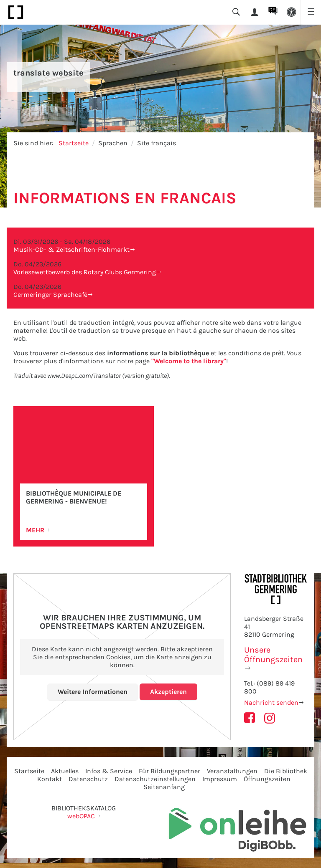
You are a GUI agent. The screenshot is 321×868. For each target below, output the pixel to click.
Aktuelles (65, 771)
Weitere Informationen (93, 692)
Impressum (220, 779)
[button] (291, 12)
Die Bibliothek (286, 771)
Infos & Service (109, 771)
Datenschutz (88, 779)
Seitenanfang (164, 787)
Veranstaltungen (232, 771)
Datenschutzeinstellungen (155, 779)
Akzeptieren (168, 692)
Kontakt (50, 779)
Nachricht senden (271, 702)
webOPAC (81, 816)
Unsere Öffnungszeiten (273, 655)
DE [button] (272, 10)
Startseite (74, 143)
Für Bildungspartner (169, 771)
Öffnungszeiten (267, 779)
